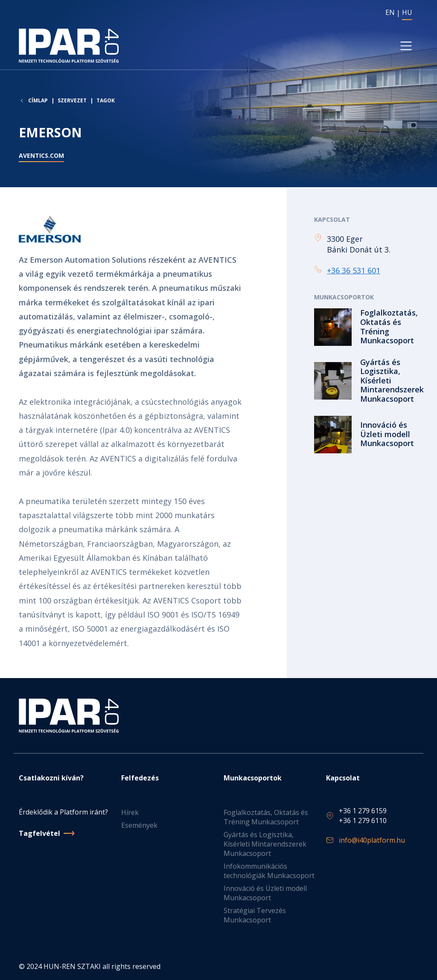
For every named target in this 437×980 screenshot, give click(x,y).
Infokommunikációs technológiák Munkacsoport (269, 871)
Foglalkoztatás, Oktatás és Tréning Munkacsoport (266, 817)
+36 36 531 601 (354, 271)
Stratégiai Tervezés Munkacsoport (255, 915)
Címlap (38, 101)
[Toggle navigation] (406, 46)
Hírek (130, 812)
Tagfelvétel (39, 833)
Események (139, 825)
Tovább (366, 328)
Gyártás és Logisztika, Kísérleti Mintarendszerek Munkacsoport (265, 844)
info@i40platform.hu (372, 840)
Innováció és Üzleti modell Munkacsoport (265, 893)
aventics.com (41, 156)
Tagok (106, 101)
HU (407, 12)
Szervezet (72, 101)
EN (390, 12)
